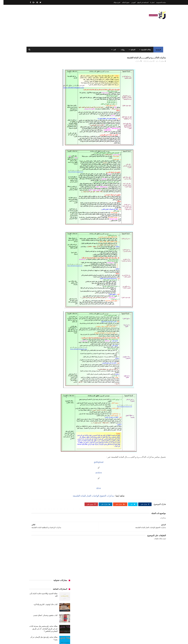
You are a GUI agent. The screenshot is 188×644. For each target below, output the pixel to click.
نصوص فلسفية (33, 272)
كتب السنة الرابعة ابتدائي (39, 241)
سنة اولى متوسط (47, 219)
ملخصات (51, 268)
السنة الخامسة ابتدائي (59, 202)
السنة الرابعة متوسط (59, 206)
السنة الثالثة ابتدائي (60, 193)
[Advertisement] (69, 26)
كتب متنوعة (62, 255)
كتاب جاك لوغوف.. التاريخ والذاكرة (42, 82)
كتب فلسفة (31, 250)
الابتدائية (132, 50)
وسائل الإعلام (61, 277)
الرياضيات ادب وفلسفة (59, 188)
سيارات (63, 224)
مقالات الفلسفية (145, 50)
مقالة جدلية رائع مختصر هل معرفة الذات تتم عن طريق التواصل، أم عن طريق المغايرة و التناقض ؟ (40, 106)
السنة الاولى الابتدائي (42, 188)
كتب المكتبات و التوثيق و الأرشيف (39, 246)
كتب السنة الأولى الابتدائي (48, 233)
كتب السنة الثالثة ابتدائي (58, 237)
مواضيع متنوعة (61, 272)
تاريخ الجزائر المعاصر (48, 210)
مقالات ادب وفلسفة (59, 259)
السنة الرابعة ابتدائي (43, 202)
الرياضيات (44, 184)
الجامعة (52, 184)
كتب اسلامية (48, 228)
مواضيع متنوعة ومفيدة (47, 272)
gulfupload (117, 463)
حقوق (64, 219)
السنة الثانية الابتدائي (59, 197)
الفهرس (130, 2)
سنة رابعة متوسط (34, 219)
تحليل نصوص (51, 215)
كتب (114, 50)
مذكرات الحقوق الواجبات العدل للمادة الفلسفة (112, 497)
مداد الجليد (122, 640)
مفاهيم (36, 255)
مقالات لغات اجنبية (45, 264)
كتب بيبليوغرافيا (61, 250)
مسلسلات (44, 255)
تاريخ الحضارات (34, 210)
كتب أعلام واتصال (36, 228)
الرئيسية (157, 50)
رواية (57, 219)
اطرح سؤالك (113, 2)
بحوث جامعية (34, 206)
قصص (63, 228)
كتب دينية (41, 250)
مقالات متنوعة (61, 268)
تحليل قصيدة (62, 215)
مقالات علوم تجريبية (59, 264)
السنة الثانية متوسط (44, 197)
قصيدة (56, 228)
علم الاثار (38, 224)
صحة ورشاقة (54, 224)
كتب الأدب (62, 233)
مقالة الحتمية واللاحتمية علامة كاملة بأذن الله (41, 595)
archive (117, 474)
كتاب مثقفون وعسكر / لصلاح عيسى (42, 93)
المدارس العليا (45, 206)
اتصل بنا (149, 2)
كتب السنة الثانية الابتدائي (40, 237)
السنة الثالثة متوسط (45, 193)
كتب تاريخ (50, 250)
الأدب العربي (62, 184)
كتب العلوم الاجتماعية (59, 246)
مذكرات (134, 62)
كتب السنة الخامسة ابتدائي (57, 241)
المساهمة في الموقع (139, 2)
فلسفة (30, 224)
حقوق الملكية (122, 2)
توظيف (35, 215)
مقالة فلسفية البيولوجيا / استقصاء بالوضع (43, 606)
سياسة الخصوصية (158, 2)
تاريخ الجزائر (62, 210)
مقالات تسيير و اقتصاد (44, 259)
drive (117, 490)
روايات (122, 50)
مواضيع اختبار (41, 268)
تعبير (42, 215)
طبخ (45, 224)
